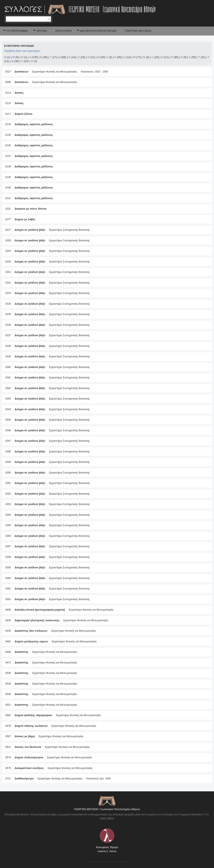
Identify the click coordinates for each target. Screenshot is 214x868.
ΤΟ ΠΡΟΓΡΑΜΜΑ (17, 31)
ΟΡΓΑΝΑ (41, 31)
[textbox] (28, 19)
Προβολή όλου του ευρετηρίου (22, 51)
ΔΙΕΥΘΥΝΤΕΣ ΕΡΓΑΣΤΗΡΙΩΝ (98, 31)
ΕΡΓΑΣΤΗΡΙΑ (64, 31)
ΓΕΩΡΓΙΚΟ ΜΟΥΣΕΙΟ (138, 31)
